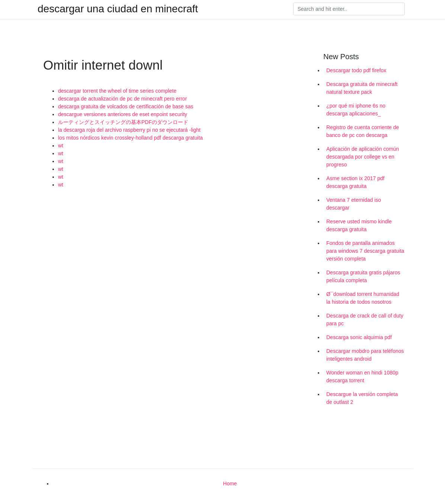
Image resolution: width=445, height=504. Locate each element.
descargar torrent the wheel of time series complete (117, 91)
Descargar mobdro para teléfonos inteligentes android (365, 355)
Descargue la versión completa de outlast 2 (362, 398)
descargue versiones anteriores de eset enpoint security (123, 114)
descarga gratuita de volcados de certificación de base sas (126, 106)
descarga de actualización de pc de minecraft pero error (122, 99)
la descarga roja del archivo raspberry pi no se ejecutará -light (129, 130)
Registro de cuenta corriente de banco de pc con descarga (363, 131)
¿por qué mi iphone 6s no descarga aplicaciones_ (356, 110)
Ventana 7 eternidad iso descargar (354, 204)
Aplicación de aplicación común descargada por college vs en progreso (363, 157)
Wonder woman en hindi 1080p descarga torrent (362, 377)
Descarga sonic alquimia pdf (359, 337)
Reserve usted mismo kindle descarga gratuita (359, 225)
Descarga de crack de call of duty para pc (365, 320)
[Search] (349, 9)
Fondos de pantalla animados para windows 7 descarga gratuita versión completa (365, 251)
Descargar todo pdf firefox (356, 70)
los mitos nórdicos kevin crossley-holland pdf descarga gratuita (130, 138)
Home (230, 484)
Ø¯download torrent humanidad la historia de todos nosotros (363, 298)
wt (61, 146)
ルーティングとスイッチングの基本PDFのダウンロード (123, 122)
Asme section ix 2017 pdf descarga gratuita (355, 182)
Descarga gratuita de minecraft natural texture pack (362, 88)
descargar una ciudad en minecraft (118, 9)
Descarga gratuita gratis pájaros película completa (363, 276)
